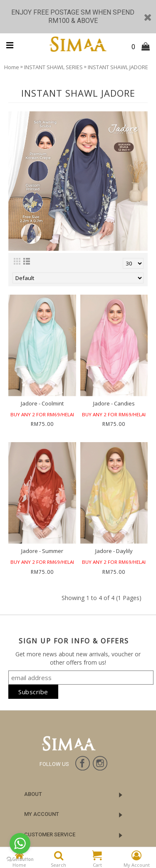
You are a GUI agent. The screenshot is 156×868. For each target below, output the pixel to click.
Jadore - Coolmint (42, 403)
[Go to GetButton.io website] (20, 859)
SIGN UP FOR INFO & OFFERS (74, 641)
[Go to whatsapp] (20, 843)
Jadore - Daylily (114, 551)
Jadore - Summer (42, 551)
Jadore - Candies (114, 403)
